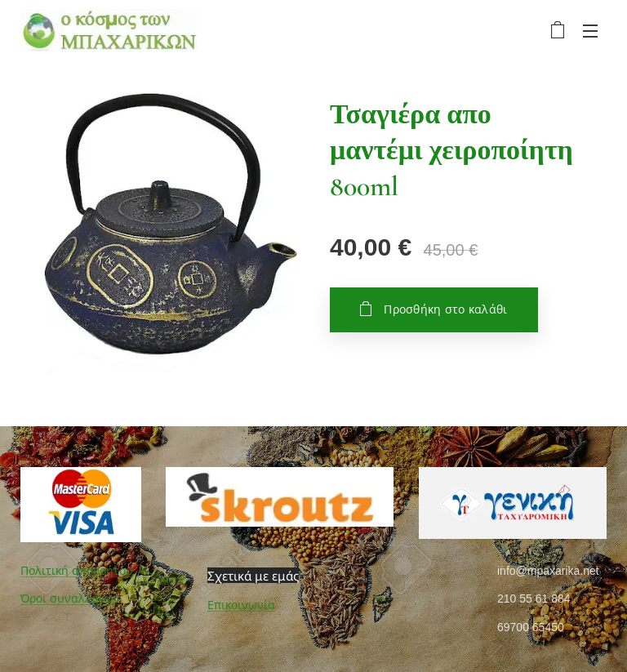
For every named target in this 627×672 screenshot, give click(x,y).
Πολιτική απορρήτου (77, 571)
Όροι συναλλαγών (70, 599)
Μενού (590, 31)
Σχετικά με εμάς (253, 576)
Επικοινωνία (241, 605)
